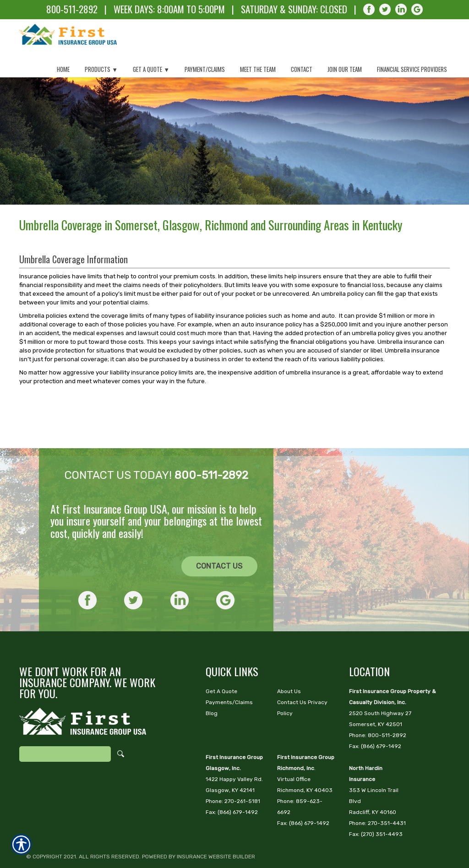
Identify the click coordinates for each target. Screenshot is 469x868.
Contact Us (219, 538)
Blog (212, 685)
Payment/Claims (205, 69)
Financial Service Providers (412, 69)
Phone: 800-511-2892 (378, 707)
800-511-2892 (72, 9)
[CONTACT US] (220, 538)
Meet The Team (258, 69)
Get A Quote (221, 663)
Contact (302, 69)
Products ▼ (101, 69)
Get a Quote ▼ (151, 69)
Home (63, 69)
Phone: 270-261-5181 (233, 773)
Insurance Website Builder (216, 828)
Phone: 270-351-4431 (377, 795)
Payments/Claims (229, 674)
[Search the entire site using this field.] (65, 726)
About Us (289, 663)
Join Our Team (345, 69)
